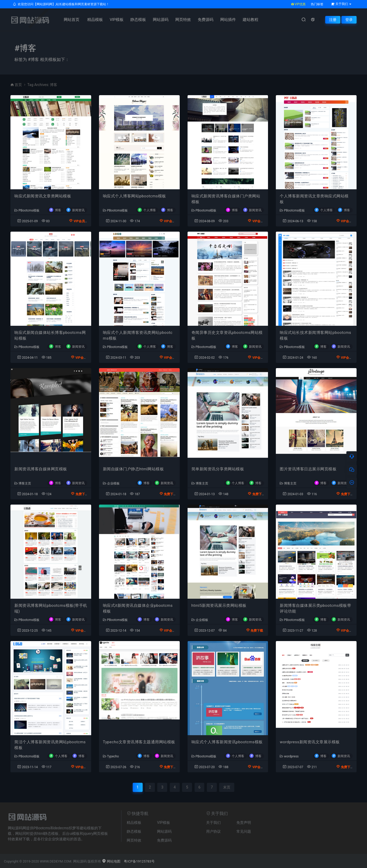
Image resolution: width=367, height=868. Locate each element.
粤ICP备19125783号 (139, 861)
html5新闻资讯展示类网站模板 (219, 606)
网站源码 (161, 20)
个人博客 (150, 210)
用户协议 (213, 831)
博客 (58, 210)
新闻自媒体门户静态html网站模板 (133, 469)
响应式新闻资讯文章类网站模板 (43, 196)
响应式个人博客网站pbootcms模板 (135, 196)
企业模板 (111, 483)
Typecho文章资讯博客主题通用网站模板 (139, 742)
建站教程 (251, 20)
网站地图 (111, 861)
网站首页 (72, 20)
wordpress (289, 756)
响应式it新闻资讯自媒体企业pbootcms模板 (138, 609)
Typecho (111, 756)
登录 (349, 20)
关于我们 (213, 823)
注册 (333, 20)
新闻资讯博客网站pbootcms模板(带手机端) (51, 609)
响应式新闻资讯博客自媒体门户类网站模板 (226, 199)
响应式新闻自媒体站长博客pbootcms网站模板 (50, 336)
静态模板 (138, 20)
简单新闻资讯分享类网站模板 (218, 469)
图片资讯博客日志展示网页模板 (308, 469)
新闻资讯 (78, 210)
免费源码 (206, 20)
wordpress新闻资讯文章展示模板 (310, 742)
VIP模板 (117, 20)
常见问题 (244, 831)
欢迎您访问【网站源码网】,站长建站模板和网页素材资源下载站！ (61, 4)
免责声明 (244, 823)
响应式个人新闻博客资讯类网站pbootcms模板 (138, 336)
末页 (227, 787)
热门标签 (317, 4)
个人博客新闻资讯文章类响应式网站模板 (314, 199)
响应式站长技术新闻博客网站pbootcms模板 (315, 336)
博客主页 (23, 483)
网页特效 (183, 20)
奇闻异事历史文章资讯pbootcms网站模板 (227, 336)
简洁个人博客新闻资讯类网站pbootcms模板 (50, 745)
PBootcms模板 (27, 210)
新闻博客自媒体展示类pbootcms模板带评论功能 (315, 609)
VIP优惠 (298, 4)
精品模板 (95, 20)
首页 (18, 85)
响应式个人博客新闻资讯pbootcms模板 (227, 742)
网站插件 (228, 20)
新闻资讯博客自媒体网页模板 (41, 469)
